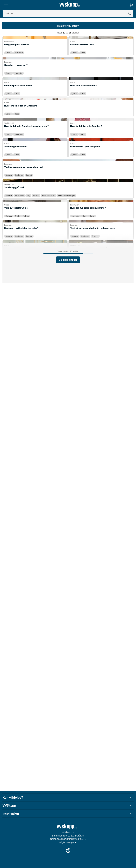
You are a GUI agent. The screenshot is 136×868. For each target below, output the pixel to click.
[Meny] (6, 5)
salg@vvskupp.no (68, 845)
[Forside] (70, 5)
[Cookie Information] (68, 854)
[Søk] (130, 13)
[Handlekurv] (132, 5)
